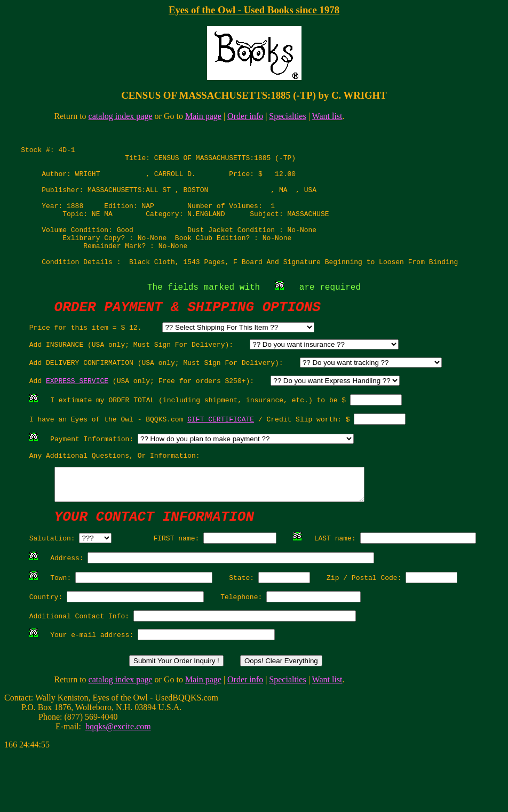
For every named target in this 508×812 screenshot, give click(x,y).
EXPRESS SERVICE (77, 413)
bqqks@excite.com (118, 785)
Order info (245, 116)
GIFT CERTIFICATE (221, 455)
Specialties (287, 116)
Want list (327, 116)
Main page (203, 116)
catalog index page (121, 116)
